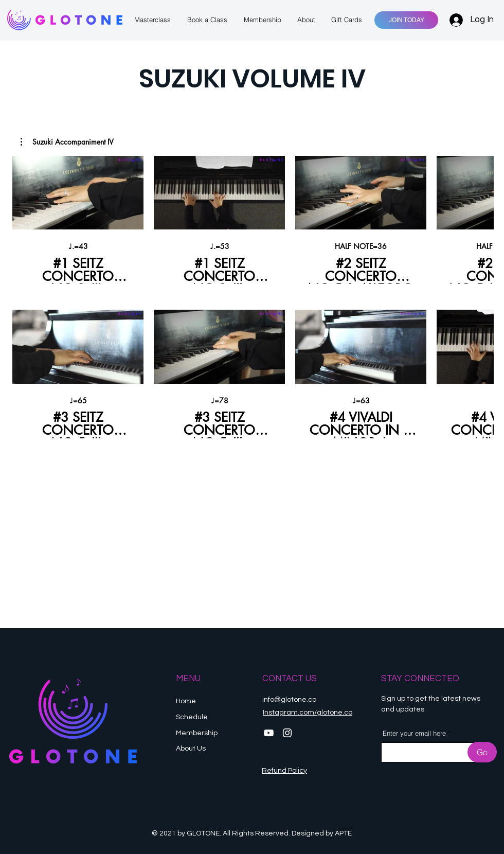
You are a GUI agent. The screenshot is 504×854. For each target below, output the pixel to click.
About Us (191, 749)
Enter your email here (414, 733)
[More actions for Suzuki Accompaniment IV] (67, 142)
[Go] (482, 752)
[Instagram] (287, 733)
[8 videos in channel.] (252, 297)
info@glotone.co (289, 700)
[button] (67, 142)
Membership (197, 733)
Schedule (193, 717)
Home (186, 701)
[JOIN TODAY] (406, 20)
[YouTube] (269, 733)
